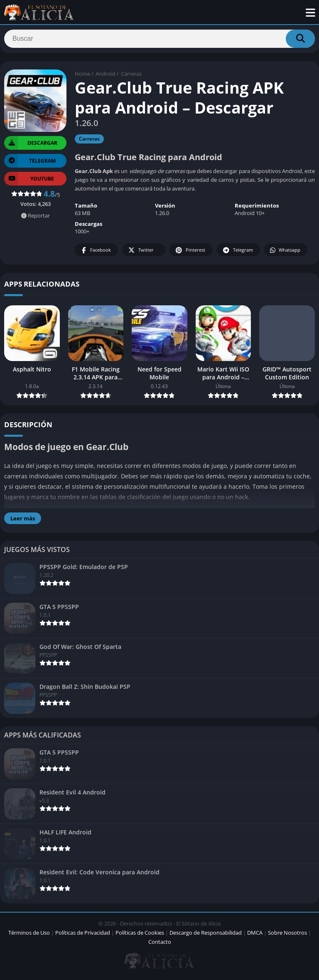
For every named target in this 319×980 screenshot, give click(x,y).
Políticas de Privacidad (83, 935)
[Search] (159, 40)
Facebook (95, 254)
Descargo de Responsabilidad (206, 935)
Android (106, 77)
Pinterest (190, 254)
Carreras (131, 77)
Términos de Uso (29, 935)
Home (82, 77)
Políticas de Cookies (140, 935)
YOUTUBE (29, 182)
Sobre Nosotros (287, 935)
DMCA (255, 935)
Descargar (31, 146)
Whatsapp (285, 254)
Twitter (140, 254)
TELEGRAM (30, 164)
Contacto (160, 945)
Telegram (237, 254)
